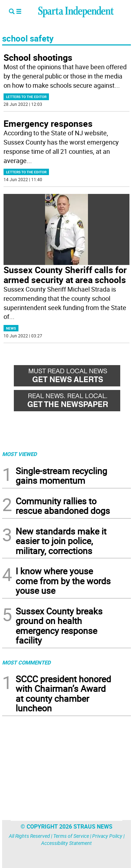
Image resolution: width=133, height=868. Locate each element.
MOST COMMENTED (26, 662)
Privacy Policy (107, 836)
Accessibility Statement (66, 843)
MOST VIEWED (20, 454)
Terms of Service (71, 836)
